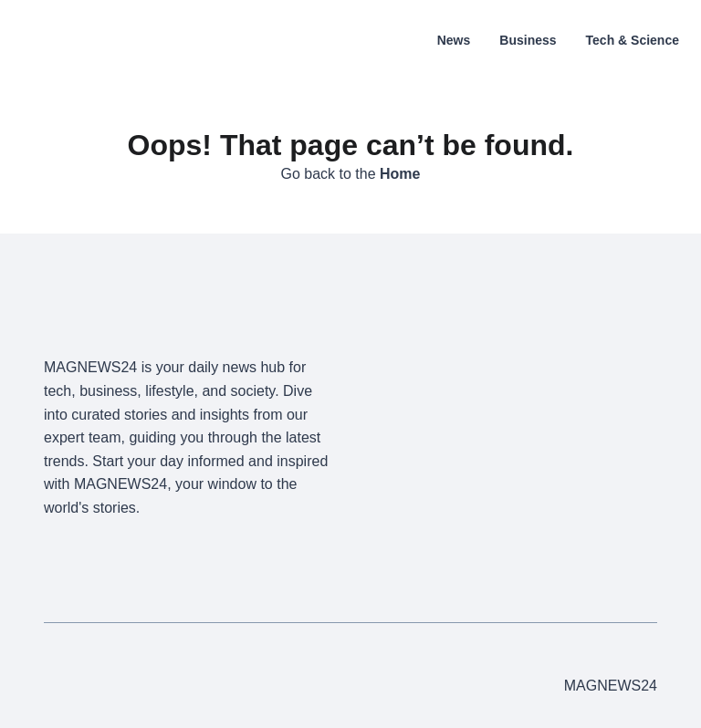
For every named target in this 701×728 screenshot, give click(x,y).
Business (528, 40)
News (454, 40)
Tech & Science (633, 40)
